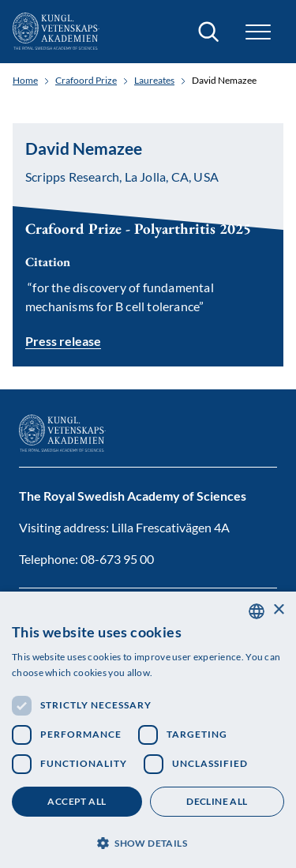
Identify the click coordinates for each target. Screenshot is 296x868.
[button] (258, 32)
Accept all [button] (77, 801)
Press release (63, 341)
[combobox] (257, 611)
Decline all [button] (217, 801)
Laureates (154, 81)
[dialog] (148, 730)
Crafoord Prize (86, 81)
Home (25, 81)
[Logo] (56, 32)
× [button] (278, 610)
